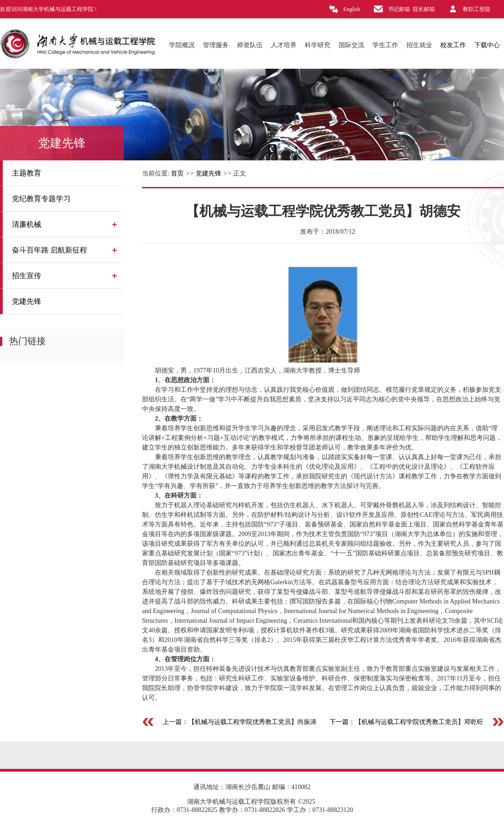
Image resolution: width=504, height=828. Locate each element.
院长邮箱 (424, 9)
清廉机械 (27, 224)
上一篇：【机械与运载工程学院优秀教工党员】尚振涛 (240, 722)
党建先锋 (27, 301)
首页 (177, 173)
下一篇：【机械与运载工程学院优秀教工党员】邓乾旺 (406, 722)
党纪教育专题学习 (41, 199)
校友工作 (453, 45)
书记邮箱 (399, 9)
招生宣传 (27, 276)
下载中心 (487, 45)
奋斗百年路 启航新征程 (49, 250)
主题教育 (27, 173)
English (352, 9)
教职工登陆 (477, 9)
